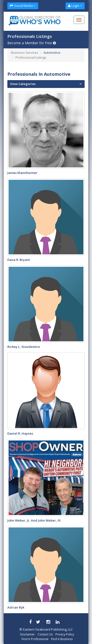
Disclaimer (27, 634)
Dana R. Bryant (19, 260)
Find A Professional (35, 639)
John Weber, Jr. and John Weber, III (34, 520)
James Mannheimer (22, 173)
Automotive (52, 53)
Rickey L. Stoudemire (24, 347)
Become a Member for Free (32, 43)
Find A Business (62, 639)
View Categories (23, 84)
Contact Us (45, 634)
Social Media (23, 6)
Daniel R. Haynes (20, 433)
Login (75, 6)
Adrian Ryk (16, 607)
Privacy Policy (65, 634)
